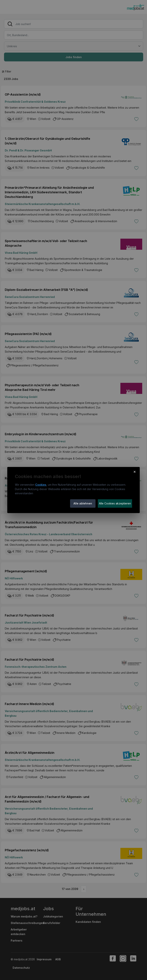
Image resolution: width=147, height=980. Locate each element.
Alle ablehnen (83, 503)
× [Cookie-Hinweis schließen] (135, 472)
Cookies (41, 485)
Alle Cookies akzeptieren (115, 503)
